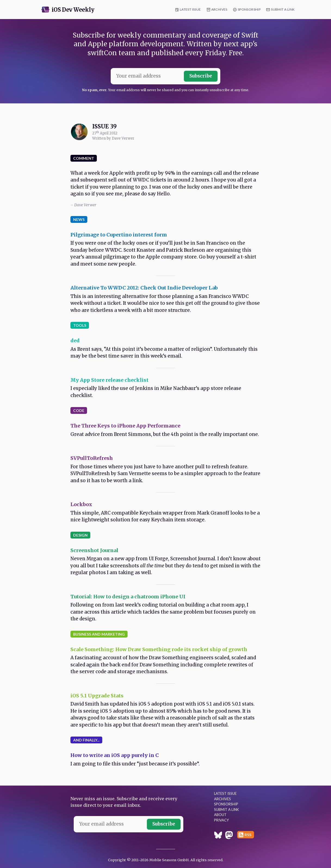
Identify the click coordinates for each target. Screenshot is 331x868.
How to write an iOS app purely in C (115, 755)
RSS (248, 835)
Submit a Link (283, 9)
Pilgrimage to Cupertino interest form (119, 235)
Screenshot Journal (94, 550)
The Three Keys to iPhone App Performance (125, 426)
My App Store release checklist (109, 380)
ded (75, 341)
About (220, 815)
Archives (219, 9)
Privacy (221, 820)
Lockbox (81, 504)
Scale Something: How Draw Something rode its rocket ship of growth (159, 649)
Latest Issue (190, 9)
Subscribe (201, 76)
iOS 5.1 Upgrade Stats (97, 696)
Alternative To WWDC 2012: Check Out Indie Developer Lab (144, 288)
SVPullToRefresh (92, 458)
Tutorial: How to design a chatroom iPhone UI (128, 597)
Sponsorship (249, 9)
